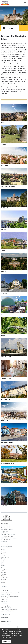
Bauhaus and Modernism (7, 529)
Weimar (3, 583)
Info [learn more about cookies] (10, 637)
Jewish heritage (5, 533)
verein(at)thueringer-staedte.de (12, 609)
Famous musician (5, 531)
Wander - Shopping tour (7, 546)
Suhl (2, 581)
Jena (2, 567)
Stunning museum (5, 543)
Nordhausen (4, 572)
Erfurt (2, 561)
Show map (8, 28)
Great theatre (4, 541)
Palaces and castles (5, 526)
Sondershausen (5, 579)
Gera (2, 562)
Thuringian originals (6, 540)
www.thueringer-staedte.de (7, 611)
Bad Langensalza (5, 557)
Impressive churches (6, 545)
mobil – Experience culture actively (9, 538)
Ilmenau (3, 566)
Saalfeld (3, 576)
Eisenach (3, 559)
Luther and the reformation (7, 536)
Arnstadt (3, 555)
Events (4, 587)
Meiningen (4, 569)
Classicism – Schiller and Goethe (9, 535)
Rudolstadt (4, 574)
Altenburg (3, 552)
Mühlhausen (4, 571)
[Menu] (25, 3)
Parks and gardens (5, 528)
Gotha (3, 564)
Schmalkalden (4, 578)
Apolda (3, 554)
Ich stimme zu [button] (7, 641)
